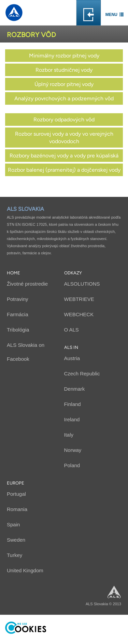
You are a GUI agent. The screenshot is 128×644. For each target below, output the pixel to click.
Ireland (72, 419)
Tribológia (18, 330)
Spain (13, 524)
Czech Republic (82, 374)
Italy (69, 435)
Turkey (15, 555)
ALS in (71, 347)
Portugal (16, 494)
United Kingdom (25, 570)
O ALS (72, 330)
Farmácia (18, 314)
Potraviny (18, 299)
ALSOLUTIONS (82, 284)
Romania (17, 509)
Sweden (16, 540)
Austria (72, 358)
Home (13, 273)
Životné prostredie (27, 284)
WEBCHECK (79, 314)
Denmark (75, 389)
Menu (111, 15)
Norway (73, 450)
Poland (72, 465)
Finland (73, 404)
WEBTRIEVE (79, 299)
